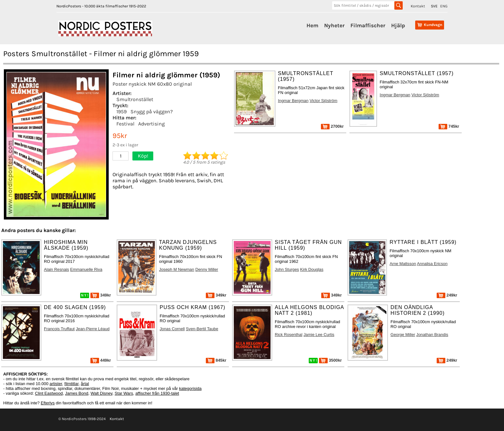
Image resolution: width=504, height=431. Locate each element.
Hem (312, 25)
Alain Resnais (56, 269)
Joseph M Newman (177, 269)
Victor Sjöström (324, 101)
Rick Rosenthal (289, 335)
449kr (101, 360)
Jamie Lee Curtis (319, 335)
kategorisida (190, 388)
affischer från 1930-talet (157, 393)
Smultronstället (135, 99)
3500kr (330, 360)
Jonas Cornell (172, 329)
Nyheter (334, 25)
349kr (101, 295)
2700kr (332, 126)
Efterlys (48, 403)
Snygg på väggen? (152, 112)
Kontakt (418, 6)
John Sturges (287, 269)
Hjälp (398, 25)
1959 (122, 112)
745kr (449, 126)
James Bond (77, 393)
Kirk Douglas (312, 269)
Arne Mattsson (403, 264)
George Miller (403, 335)
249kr (447, 295)
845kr (216, 360)
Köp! (143, 156)
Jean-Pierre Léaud (92, 329)
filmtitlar (71, 384)
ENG (444, 6)
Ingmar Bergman (293, 101)
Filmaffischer (368, 25)
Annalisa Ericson (432, 264)
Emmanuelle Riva (86, 269)
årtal (85, 384)
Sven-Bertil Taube (202, 329)
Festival (125, 124)
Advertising (151, 124)
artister (56, 384)
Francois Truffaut (59, 329)
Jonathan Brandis (432, 335)
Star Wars (124, 393)
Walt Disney (101, 393)
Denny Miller (207, 269)
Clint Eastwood (49, 393)
